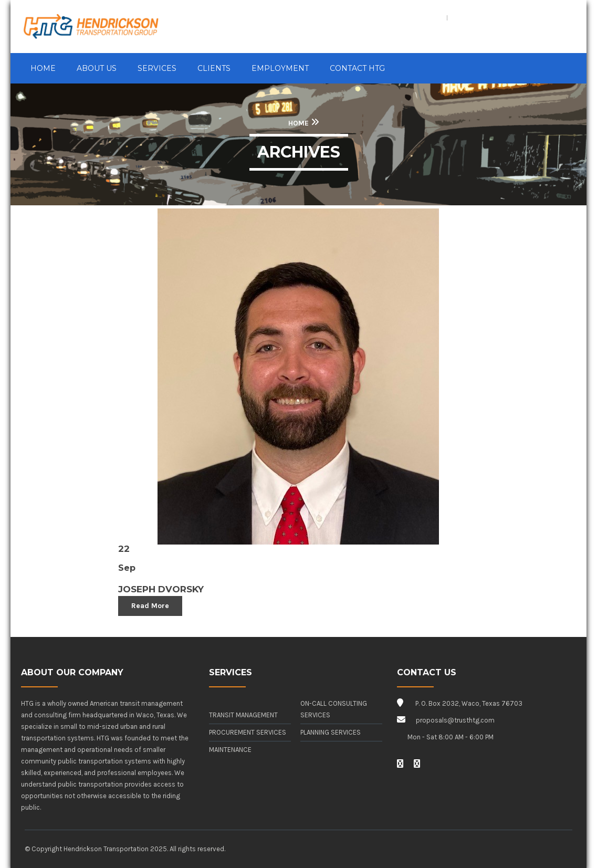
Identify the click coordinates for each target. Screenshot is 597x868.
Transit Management (243, 715)
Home (298, 123)
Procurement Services (248, 732)
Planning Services (331, 732)
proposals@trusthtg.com (455, 720)
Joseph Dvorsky (161, 589)
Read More (150, 606)
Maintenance (230, 750)
